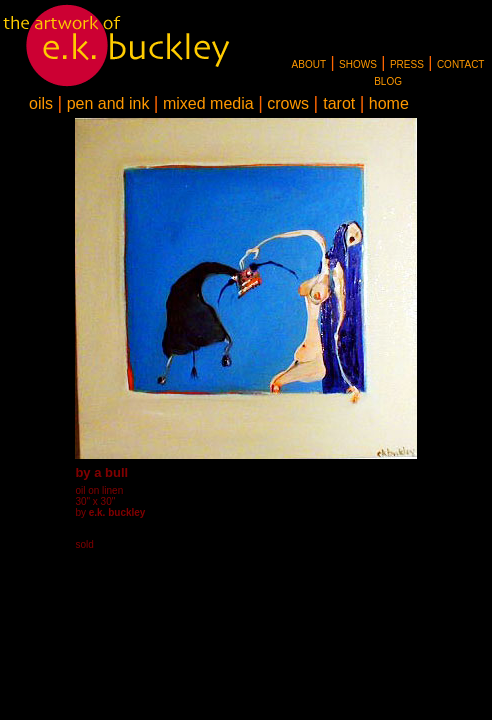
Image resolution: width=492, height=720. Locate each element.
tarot (339, 103)
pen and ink (108, 103)
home (389, 103)
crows (288, 103)
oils (41, 103)
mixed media (208, 103)
